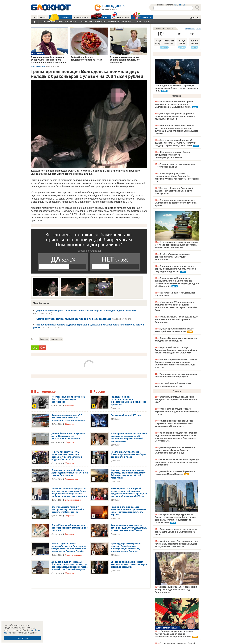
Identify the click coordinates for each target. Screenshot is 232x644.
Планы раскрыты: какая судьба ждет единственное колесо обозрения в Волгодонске (176, 319)
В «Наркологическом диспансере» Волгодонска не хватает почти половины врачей (176, 203)
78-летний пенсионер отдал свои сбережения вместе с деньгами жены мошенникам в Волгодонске (174, 423)
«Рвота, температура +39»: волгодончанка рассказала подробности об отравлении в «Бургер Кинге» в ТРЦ (67, 456)
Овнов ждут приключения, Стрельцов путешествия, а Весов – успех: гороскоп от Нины (177, 88)
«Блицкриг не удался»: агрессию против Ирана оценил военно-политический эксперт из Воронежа (174, 634)
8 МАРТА (141, 17)
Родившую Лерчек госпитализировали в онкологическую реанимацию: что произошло (128, 401)
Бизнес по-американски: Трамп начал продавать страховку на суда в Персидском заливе (129, 564)
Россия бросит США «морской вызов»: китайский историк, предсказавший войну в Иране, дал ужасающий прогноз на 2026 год (129, 492)
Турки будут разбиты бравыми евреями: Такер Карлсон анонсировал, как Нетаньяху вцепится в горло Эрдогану (126, 547)
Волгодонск (44, 339)
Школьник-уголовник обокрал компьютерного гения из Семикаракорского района (173, 155)
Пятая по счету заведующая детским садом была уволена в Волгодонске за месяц (176, 532)
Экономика (69, 534)
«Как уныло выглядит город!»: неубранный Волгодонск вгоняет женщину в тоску (177, 411)
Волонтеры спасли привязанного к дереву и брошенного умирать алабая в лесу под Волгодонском (175, 269)
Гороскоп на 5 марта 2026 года (126, 415)
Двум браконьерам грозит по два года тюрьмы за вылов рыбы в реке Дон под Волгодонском (86, 311)
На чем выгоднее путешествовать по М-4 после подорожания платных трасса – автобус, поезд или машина (177, 245)
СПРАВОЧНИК (81, 17)
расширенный (179, 5)
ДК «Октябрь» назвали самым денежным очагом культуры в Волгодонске (173, 257)
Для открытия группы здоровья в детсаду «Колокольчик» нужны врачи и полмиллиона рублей (175, 116)
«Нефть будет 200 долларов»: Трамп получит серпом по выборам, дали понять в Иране (129, 454)
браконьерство (56, 339)
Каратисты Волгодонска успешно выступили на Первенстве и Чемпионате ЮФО (176, 399)
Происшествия (71, 479)
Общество (69, 424)
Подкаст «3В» (144, 22)
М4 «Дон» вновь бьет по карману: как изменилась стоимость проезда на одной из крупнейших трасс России (176, 544)
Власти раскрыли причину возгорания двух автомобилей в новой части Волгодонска (68, 509)
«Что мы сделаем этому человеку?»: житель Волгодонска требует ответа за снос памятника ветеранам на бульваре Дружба (69, 547)
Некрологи (69, 406)
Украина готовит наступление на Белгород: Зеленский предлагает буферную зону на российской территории (128, 474)
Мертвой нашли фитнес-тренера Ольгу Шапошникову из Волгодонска (68, 399)
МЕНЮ (43, 17)
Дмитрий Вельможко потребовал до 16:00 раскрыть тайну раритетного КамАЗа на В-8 (69, 436)
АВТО (99, 17)
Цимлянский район (73, 500)
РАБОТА (59, 17)
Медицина (120, 17)
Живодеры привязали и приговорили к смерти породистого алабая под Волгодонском (176, 590)
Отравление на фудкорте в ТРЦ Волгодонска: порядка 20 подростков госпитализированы (68, 418)
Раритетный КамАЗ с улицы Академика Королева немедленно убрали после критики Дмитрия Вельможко (176, 350)
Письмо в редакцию (73, 555)
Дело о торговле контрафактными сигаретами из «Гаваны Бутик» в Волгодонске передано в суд (175, 450)
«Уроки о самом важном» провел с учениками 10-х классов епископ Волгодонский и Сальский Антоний (175, 104)
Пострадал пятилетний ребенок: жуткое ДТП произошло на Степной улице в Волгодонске (70, 473)
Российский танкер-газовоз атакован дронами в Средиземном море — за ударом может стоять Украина (128, 511)
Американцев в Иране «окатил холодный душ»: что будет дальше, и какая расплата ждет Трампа (129, 528)
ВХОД (194, 17)
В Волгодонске (43, 392)
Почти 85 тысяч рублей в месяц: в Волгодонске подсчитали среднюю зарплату (70, 528)
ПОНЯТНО (22, 638)
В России (98, 392)
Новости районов (38, 66)
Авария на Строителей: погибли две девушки (106, 22)
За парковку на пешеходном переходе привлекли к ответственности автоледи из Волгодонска (177, 462)
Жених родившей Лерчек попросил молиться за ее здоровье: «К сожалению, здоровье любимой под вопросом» (129, 437)
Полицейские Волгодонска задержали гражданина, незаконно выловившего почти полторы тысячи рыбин (89, 326)
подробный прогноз (193, 28)
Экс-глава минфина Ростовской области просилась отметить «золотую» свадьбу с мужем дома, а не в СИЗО (176, 143)
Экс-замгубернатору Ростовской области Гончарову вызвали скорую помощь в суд (174, 191)
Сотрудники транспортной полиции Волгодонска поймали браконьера (74, 319)
